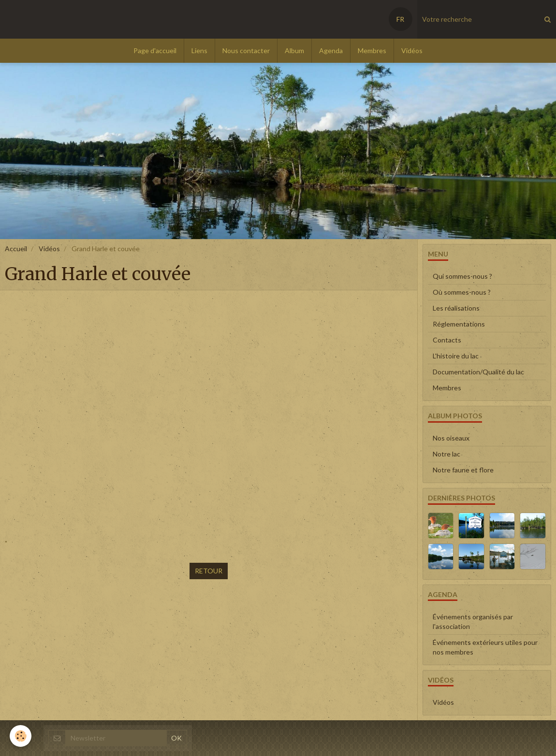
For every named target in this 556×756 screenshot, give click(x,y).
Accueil (16, 249)
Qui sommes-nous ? (462, 276)
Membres (372, 50)
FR (400, 19)
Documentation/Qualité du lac (478, 372)
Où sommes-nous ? (462, 292)
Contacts (447, 340)
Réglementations (459, 324)
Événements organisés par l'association (473, 621)
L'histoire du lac (456, 356)
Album (294, 50)
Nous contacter (246, 50)
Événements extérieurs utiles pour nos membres (485, 647)
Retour (209, 571)
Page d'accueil (155, 50)
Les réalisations (456, 308)
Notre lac (446, 454)
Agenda (331, 50)
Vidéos (412, 50)
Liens (199, 50)
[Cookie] (21, 736)
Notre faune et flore (463, 470)
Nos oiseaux (451, 438)
